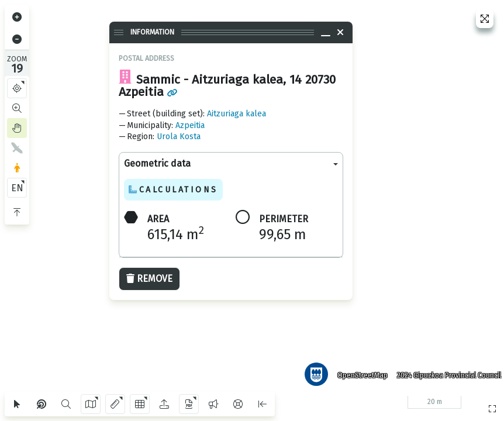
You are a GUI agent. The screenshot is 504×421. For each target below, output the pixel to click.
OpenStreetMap (358, 371)
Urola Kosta (179, 137)
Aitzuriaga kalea (237, 114)
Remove (149, 279)
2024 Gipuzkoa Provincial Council (445, 371)
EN (17, 188)
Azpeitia (190, 125)
